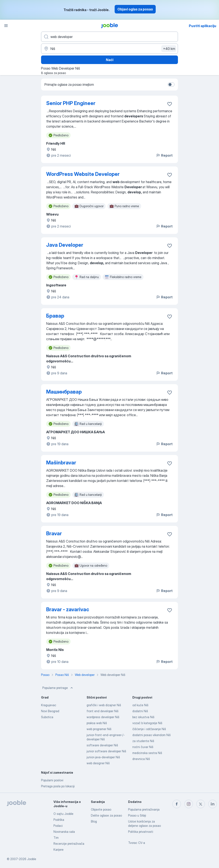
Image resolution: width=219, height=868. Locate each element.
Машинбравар (64, 392)
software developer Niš (102, 745)
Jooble (32, 859)
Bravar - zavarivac (68, 609)
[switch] (171, 85)
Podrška (59, 820)
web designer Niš (98, 763)
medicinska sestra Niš (147, 753)
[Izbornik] (6, 26)
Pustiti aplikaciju (203, 26)
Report (164, 155)
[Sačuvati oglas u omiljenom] (170, 104)
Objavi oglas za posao (135, 9)
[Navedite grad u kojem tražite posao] (109, 49)
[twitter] (201, 804)
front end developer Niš (103, 711)
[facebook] (177, 804)
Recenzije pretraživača (69, 844)
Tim (56, 838)
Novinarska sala (64, 832)
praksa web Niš (97, 723)
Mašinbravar (61, 463)
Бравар (55, 316)
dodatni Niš (140, 711)
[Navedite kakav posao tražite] (109, 37)
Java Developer (65, 245)
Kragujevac (49, 705)
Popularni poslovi (52, 780)
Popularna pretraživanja (144, 809)
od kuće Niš (140, 705)
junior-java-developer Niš (103, 757)
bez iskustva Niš (143, 717)
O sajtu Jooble (63, 814)
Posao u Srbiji (137, 815)
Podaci (58, 826)
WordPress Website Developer (83, 174)
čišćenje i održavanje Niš (149, 729)
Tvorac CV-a (137, 843)
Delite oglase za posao (106, 815)
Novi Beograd (50, 711)
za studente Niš (143, 741)
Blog (94, 821)
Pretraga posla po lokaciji (58, 786)
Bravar (54, 533)
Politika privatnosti (141, 832)
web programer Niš (99, 729)
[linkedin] (213, 804)
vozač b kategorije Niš (147, 723)
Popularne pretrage (58, 688)
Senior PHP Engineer (71, 103)
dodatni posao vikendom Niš (152, 735)
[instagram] (189, 804)
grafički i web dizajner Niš (104, 705)
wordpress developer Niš (103, 717)
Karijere (58, 850)
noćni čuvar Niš (143, 747)
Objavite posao (101, 809)
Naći (110, 60)
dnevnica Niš (141, 759)
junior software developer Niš (106, 751)
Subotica (47, 717)
